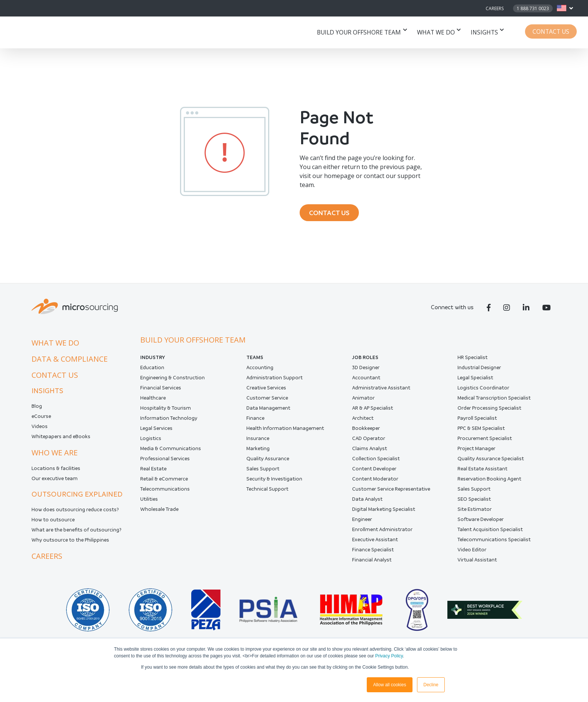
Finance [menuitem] (255, 420)
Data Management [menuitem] (268, 410)
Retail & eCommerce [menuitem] (164, 481)
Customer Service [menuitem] (267, 400)
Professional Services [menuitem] (165, 460)
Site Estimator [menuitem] (475, 511)
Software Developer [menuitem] (481, 521)
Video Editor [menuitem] (472, 552)
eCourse (41, 418)
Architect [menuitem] (363, 420)
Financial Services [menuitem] (161, 390)
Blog (37, 408)
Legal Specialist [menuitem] (475, 379)
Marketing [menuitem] (258, 450)
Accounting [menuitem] (260, 369)
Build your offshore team (365, 32)
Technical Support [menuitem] (267, 491)
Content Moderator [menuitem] (375, 481)
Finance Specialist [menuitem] (373, 552)
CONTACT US (331, 213)
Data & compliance (70, 361)
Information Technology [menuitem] (169, 420)
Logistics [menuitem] (151, 440)
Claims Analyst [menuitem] (370, 450)
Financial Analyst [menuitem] (372, 562)
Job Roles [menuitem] (365, 359)
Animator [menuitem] (363, 400)
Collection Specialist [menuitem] (376, 460)
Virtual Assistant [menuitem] (477, 562)
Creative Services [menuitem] (266, 390)
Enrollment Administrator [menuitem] (382, 531)
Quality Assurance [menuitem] (268, 460)
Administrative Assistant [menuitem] (381, 390)
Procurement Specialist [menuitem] (485, 440)
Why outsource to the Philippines (70, 542)
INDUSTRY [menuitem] (153, 359)
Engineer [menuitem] (362, 521)
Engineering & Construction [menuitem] (172, 379)
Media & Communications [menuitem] (171, 450)
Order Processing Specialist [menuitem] (489, 410)
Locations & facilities (56, 470)
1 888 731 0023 (533, 8)
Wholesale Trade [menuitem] (159, 511)
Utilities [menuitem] (149, 501)
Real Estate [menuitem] (153, 471)
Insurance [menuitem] (258, 440)
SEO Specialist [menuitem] (474, 501)
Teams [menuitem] (255, 359)
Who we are (55, 454)
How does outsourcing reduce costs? (75, 511)
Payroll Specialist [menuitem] (477, 420)
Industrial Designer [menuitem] (479, 369)
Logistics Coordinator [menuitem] (483, 390)
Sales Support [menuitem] (263, 471)
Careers (495, 8)
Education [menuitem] (152, 369)
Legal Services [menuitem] (156, 430)
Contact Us (553, 32)
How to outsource (53, 522)
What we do (440, 32)
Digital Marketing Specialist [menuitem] (384, 511)
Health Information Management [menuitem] (285, 430)
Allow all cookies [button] (390, 685)
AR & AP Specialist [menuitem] (373, 410)
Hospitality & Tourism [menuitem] (166, 410)
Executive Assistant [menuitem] (375, 541)
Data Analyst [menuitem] (367, 501)
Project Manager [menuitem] (476, 450)
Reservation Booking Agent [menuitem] (489, 481)
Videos (40, 428)
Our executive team (55, 480)
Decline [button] (431, 685)
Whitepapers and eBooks (61, 438)
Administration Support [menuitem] (274, 379)
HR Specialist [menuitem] (472, 359)
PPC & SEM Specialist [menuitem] (481, 430)
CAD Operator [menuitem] (369, 440)
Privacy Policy (389, 656)
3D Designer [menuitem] (366, 369)
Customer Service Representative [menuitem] (391, 491)
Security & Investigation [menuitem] (274, 481)
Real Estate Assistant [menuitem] (482, 471)
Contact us (55, 377)
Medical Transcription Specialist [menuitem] (494, 400)
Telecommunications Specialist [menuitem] (494, 541)
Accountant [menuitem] (366, 379)
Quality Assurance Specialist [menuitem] (491, 460)
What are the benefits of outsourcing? (76, 532)
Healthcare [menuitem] (153, 400)
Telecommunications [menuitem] (165, 491)
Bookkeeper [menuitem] (366, 430)
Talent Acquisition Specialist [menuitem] (490, 531)
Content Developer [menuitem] (374, 471)
